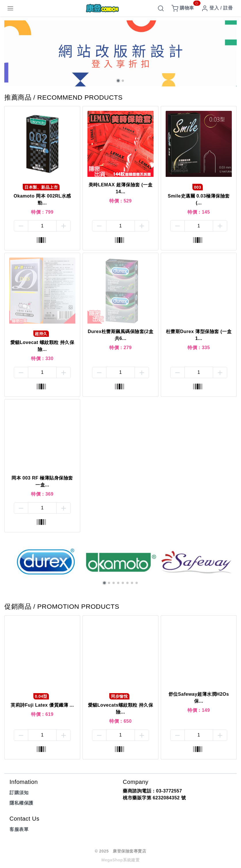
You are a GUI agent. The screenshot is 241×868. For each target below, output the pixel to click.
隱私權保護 (21, 803)
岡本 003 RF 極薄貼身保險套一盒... (42, 481)
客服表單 (19, 829)
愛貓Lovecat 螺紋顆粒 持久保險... (42, 346)
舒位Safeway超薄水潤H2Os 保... (199, 698)
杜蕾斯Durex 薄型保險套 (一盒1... (199, 335)
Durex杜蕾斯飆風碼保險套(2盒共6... (120, 335)
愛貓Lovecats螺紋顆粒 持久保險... (121, 708)
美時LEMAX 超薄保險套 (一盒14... (121, 188)
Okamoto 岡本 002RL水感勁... (42, 199)
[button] (118, 81)
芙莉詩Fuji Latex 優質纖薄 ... (42, 705)
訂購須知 (19, 793)
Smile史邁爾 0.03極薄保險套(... (199, 199)
